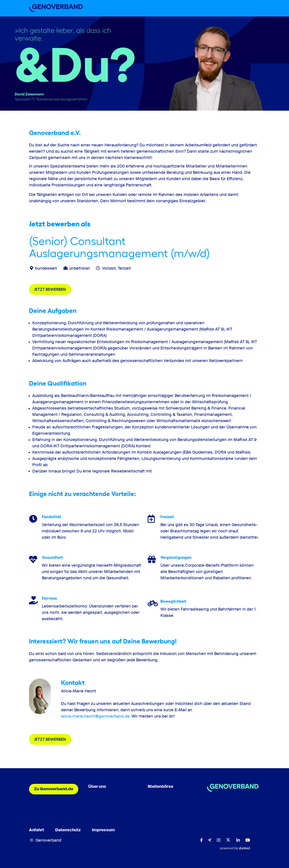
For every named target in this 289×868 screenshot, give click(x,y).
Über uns (97, 787)
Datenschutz (68, 830)
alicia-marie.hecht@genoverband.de (95, 717)
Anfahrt (37, 830)
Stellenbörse (160, 787)
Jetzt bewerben (50, 289)
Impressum (103, 830)
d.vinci (244, 849)
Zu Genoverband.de (54, 789)
